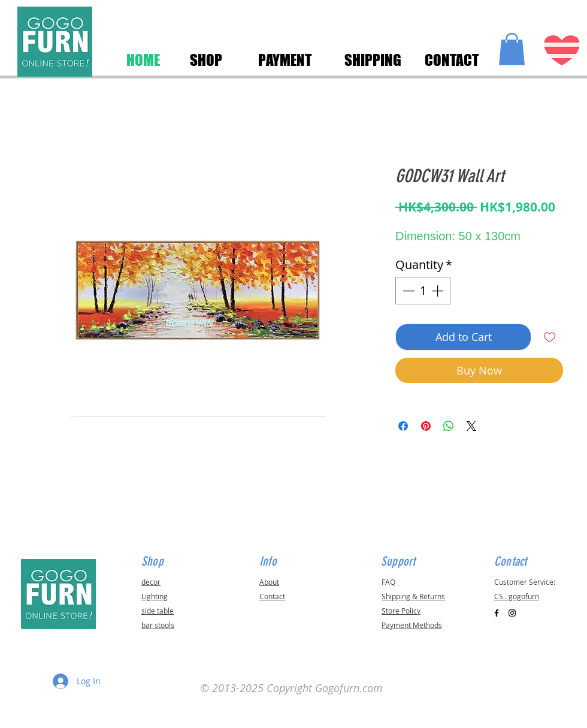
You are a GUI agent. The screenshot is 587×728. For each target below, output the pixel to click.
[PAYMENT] (285, 60)
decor (151, 582)
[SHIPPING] (373, 60)
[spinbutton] (423, 291)
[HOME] (143, 60)
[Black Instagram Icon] (512, 613)
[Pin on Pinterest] (426, 426)
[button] (512, 49)
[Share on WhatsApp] (449, 426)
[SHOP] (206, 60)
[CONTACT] (452, 60)
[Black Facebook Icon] (497, 613)
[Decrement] (407, 291)
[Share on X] (471, 426)
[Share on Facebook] (403, 426)
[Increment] (438, 291)
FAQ (388, 582)
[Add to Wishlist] (550, 337)
